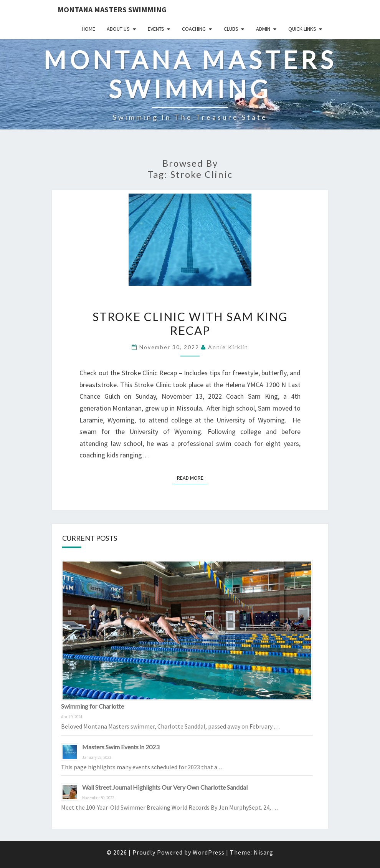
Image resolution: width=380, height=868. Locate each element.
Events (156, 29)
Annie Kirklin (228, 347)
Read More (192, 477)
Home (88, 29)
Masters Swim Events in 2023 (121, 747)
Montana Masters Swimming (112, 9)
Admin (263, 29)
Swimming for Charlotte (93, 706)
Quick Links (302, 29)
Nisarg (264, 852)
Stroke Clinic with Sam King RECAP (190, 323)
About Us (118, 29)
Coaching (194, 29)
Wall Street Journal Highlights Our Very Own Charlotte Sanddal (165, 787)
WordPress (209, 852)
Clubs (231, 29)
